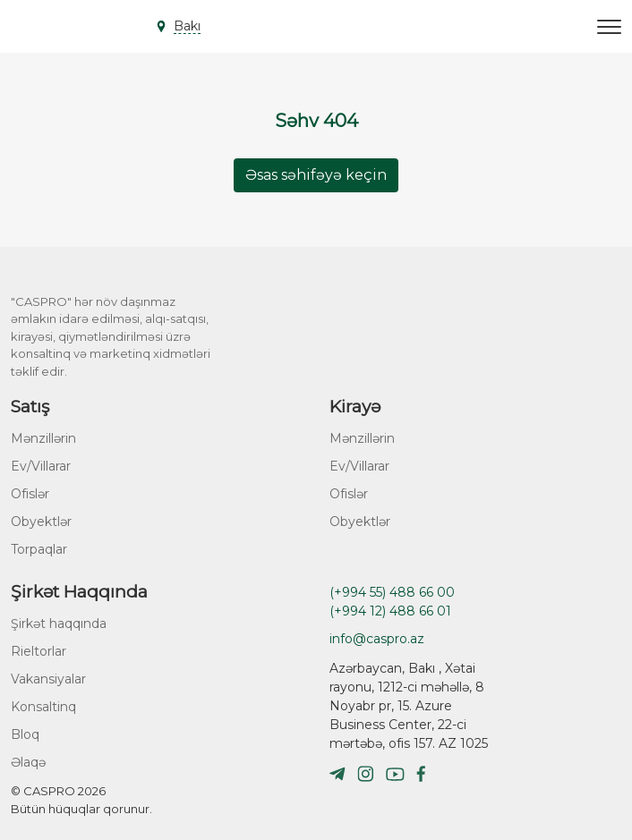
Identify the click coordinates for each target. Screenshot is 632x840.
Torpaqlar (39, 549)
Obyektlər (41, 522)
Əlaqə (28, 762)
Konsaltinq (43, 707)
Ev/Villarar (41, 466)
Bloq (25, 734)
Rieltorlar (38, 651)
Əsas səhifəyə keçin (316, 175)
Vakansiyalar (48, 679)
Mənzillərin (43, 438)
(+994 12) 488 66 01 (390, 611)
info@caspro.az (377, 639)
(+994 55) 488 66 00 (392, 592)
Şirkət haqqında (59, 624)
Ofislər (30, 494)
